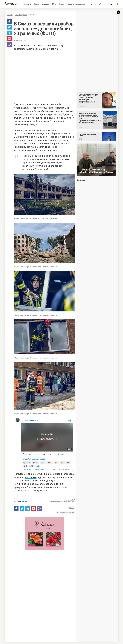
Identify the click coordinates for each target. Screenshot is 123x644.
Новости (27, 4)
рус (110, 4)
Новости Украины (21, 15)
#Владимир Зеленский (65, 512)
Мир (54, 4)
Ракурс (24, 502)
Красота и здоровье (76, 4)
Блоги (61, 4)
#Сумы (72, 508)
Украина (46, 4)
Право (36, 4)
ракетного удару (33, 477)
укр (107, 4)
